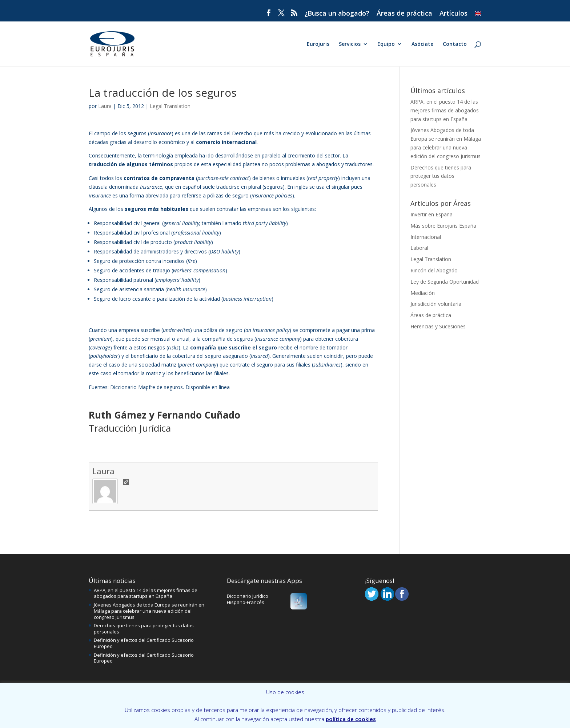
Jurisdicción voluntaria (436, 304)
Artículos (453, 14)
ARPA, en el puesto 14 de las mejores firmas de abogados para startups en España (445, 110)
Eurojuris (318, 44)
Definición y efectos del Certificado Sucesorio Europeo (144, 643)
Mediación (423, 293)
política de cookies (351, 719)
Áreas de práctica (404, 14)
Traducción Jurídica (130, 428)
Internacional (426, 237)
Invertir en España (431, 214)
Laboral (419, 248)
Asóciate (422, 44)
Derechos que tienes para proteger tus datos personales (441, 176)
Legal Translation (170, 106)
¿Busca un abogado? (337, 14)
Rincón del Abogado (434, 270)
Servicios (350, 44)
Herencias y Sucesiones (438, 326)
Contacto (455, 44)
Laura (105, 106)
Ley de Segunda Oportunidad (445, 282)
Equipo (386, 44)
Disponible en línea (208, 387)
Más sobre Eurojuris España (443, 226)
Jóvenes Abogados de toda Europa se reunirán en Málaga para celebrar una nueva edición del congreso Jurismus (149, 611)
